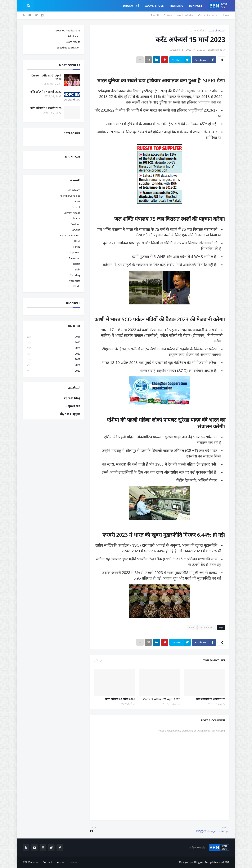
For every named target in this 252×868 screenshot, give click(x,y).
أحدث (224, 827)
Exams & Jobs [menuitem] (154, 6)
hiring (77, 247)
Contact (47, 862)
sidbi (77, 269)
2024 (53, 348)
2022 (53, 359)
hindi (192, 627)
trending (75, 275)
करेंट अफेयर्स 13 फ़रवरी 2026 (46, 108)
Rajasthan (75, 258)
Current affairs (208, 15)
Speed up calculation (68, 48)
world (77, 286)
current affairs (198, 30)
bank (77, 201)
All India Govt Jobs (70, 196)
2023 (53, 354)
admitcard (74, 190)
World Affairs (185, 15)
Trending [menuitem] (176, 6)
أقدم (94, 827)
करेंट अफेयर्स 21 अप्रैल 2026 (211, 699)
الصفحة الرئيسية (217, 30)
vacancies (75, 281)
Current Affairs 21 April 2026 (162, 699)
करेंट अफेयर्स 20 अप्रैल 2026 (120, 699)
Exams (168, 15)
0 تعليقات (175, 50)
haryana (75, 230)
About (61, 862)
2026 (53, 337)
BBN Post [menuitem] (196, 6)
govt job (75, 224)
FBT (227, 862)
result (77, 264)
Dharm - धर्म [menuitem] (131, 6)
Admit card (74, 36)
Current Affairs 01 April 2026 (46, 77)
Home (225, 15)
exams (76, 218)
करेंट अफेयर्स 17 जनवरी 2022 (46, 92)
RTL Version (30, 862)
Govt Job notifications (68, 30)
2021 (53, 365)
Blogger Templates (206, 862)
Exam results (73, 42)
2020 (53, 371)
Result (155, 15)
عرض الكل (99, 660)
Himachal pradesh (70, 235)
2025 (53, 343)
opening (75, 252)
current (76, 207)
